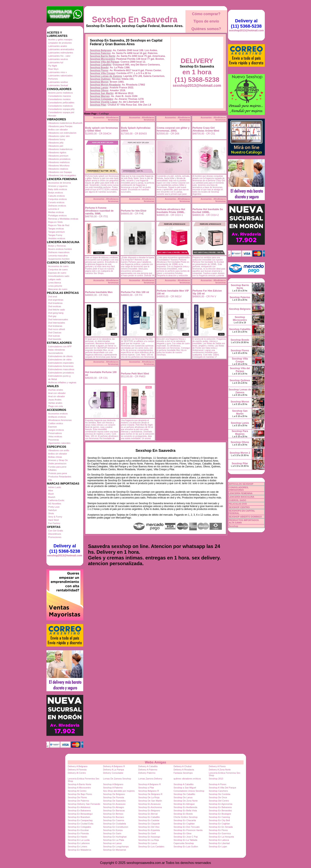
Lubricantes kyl (56, 62)
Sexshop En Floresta (78, 833)
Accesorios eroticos (58, 414)
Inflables (52, 470)
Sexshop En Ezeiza (113, 830)
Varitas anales (55, 403)
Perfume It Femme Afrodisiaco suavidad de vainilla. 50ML (99, 211)
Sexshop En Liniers (78, 847)
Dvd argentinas (56, 300)
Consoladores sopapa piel (61, 112)
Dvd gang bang (56, 313)
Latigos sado (55, 279)
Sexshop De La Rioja (149, 797)
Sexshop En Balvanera (220, 807)
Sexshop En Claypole (149, 824)
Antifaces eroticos (57, 417)
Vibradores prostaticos (59, 159)
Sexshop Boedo (99, 68)
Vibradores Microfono (59, 166)
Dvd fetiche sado (57, 310)
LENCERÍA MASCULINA (242, 497)
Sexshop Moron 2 (240, 453)
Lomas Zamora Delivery (150, 779)
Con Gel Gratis (56, 531)
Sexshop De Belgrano (114, 794)
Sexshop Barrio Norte (103, 56)
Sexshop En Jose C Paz (186, 837)
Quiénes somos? (206, 29)
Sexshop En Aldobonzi (79, 807)
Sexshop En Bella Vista (185, 811)
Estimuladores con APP (60, 346)
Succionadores (56, 353)
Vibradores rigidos (57, 152)
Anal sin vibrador (57, 396)
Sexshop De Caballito (184, 794)
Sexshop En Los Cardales (151, 847)
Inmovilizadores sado (59, 276)
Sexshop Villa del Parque (105, 62)
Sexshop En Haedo (78, 837)
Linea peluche (55, 286)
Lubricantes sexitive (58, 82)
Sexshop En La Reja (148, 840)
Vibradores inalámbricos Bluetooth (65, 123)
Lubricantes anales (58, 46)
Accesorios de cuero (58, 266)
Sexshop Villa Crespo (103, 73)
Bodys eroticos (56, 193)
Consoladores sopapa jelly (61, 109)
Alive (51, 490)
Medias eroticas (56, 212)
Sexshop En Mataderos (80, 850)
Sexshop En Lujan (218, 847)
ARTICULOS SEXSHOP (241, 484)
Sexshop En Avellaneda (185, 807)
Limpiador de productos (60, 43)
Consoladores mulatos (59, 99)
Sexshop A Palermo (113, 788)
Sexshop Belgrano (101, 50)
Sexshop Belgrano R (149, 791)
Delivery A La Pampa (113, 770)
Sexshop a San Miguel (185, 788)
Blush (51, 494)
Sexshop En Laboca (219, 840)
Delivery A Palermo (148, 770)
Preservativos (55, 433)
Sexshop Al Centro (77, 791)
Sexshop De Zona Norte (186, 801)
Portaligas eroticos (58, 215)
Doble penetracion (57, 463)
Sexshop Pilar (98, 105)
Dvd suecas (54, 336)
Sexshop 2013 (216, 779)
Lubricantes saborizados (60, 76)
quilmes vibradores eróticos (187, 779)
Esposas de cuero (57, 273)
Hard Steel (54, 520)
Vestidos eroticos (57, 238)
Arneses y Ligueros (58, 186)
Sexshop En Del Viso (149, 827)
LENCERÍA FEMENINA (241, 493)
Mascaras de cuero (58, 289)
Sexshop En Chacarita (185, 820)
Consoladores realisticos (61, 106)
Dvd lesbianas (55, 326)
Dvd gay (52, 316)
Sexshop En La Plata (114, 840)
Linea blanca (55, 283)
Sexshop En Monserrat (115, 850)
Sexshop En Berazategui (80, 814)
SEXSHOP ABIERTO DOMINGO (245, 517)
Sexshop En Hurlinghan (115, 837)
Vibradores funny (57, 139)
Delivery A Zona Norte (220, 770)
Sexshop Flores (99, 70)
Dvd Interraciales (57, 323)
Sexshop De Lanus (183, 797)
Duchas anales (56, 390)
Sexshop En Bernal (148, 814)
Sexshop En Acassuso (114, 804)
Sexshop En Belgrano (149, 811)
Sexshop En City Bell (219, 820)
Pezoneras (54, 440)
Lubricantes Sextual (58, 85)
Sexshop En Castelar (149, 820)
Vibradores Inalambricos (60, 149)
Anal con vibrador (57, 393)
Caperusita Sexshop (184, 843)
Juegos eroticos (56, 430)
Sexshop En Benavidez (220, 811)
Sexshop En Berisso (113, 814)
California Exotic (56, 500)
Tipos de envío (206, 21)
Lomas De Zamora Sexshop (117, 779)
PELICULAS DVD (238, 504)
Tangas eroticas (56, 229)
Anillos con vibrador (58, 130)
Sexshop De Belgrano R (150, 794)
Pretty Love (54, 507)
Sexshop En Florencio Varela (188, 830)
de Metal (53, 379)
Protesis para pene (58, 473)
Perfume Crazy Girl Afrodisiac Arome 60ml (206, 129)
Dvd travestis (55, 339)
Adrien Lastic (55, 487)
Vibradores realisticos (59, 162)
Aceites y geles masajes (60, 39)
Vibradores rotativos (58, 169)
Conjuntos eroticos (58, 199)
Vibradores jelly (56, 143)
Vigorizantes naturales (59, 443)
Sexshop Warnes (100, 96)
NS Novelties (55, 504)
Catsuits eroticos (57, 196)
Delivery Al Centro (77, 773)
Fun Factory (54, 523)
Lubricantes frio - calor (59, 56)
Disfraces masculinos (59, 252)
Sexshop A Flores (218, 784)
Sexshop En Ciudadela (115, 824)
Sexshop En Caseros (114, 820)
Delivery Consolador (113, 773)
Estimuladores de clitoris (60, 356)
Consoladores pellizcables (61, 103)
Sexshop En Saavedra (135, 19)
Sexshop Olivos (99, 90)
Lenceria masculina (58, 256)
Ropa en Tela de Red (59, 225)
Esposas (53, 427)
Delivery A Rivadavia (184, 770)
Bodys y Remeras (57, 246)
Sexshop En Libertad (219, 843)
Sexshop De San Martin (150, 801)
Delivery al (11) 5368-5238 (65, 548)
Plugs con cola (56, 406)
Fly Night (53, 66)
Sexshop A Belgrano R (149, 784)
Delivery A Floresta (77, 770)
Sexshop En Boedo (183, 814)
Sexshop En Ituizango (149, 837)
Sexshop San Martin (102, 93)
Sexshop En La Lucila (79, 840)
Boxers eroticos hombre (60, 249)
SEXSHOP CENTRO (239, 507)
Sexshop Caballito (101, 65)
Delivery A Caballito (148, 766)
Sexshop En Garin (112, 833)
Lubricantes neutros (58, 59)
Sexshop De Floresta (114, 797)
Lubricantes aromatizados (61, 49)
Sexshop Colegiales (102, 99)
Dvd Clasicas (55, 333)
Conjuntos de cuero (58, 269)
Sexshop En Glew (182, 833)
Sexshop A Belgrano (113, 784)
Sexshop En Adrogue (184, 804)
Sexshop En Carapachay (80, 820)
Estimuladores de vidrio (60, 360)
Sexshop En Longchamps (116, 847)
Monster (52, 116)
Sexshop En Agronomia (221, 804)
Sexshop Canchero (218, 791)
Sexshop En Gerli (147, 833)
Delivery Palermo (147, 773)
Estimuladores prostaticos (61, 373)
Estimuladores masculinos (61, 369)
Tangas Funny (55, 235)
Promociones (55, 537)
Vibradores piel (56, 146)
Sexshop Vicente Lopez (104, 102)
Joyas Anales (55, 400)
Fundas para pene (57, 467)
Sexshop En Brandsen (79, 817)
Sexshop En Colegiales (80, 827)
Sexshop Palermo (100, 53)
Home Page (90, 114)
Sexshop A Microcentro (79, 788)
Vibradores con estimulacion (62, 133)
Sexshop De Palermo (79, 801)
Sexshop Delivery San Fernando (84, 804)
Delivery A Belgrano (78, 766)
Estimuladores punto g (59, 376)
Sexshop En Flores (218, 830)
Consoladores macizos (60, 96)
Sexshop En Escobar (78, 830)
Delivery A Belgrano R (114, 766)
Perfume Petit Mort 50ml (135, 374)
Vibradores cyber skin (59, 136)
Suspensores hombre (59, 259)
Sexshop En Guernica (220, 833)
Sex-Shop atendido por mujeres (119, 791)
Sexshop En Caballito (149, 817)
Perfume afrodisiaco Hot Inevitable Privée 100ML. (171, 211)
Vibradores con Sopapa (60, 172)
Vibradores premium (58, 156)
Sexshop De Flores (77, 797)
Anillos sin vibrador (58, 454)
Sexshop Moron (99, 82)
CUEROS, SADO (237, 500)
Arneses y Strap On (58, 460)
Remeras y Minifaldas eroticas (63, 219)
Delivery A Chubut (182, 766)
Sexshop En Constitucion (116, 827)
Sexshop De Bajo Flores (80, 794)
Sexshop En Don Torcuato (187, 827)
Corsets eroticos (56, 202)
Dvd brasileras (55, 303)
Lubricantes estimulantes (61, 53)
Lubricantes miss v (58, 72)
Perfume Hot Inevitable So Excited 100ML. (208, 211)
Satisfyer (53, 510)
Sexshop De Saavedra (114, 801)
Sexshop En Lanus (148, 843)
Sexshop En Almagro (114, 807)
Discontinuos (55, 534)
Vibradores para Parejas (60, 126)
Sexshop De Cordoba (219, 794)
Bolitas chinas (55, 457)
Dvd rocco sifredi (57, 329)
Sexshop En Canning (219, 817)
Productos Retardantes (60, 477)
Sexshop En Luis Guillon (186, 847)
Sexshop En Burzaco (114, 817)
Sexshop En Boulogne (220, 814)
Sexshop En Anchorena (150, 807)
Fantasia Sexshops (183, 773)
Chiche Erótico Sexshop (186, 817)
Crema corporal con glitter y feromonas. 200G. (173, 129)
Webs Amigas (155, 762)
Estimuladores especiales (61, 363)
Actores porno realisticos (61, 93)
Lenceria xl (54, 209)
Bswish (52, 497)
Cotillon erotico (56, 423)
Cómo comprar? (206, 14)
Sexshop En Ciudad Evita (81, 824)
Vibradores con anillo (59, 450)
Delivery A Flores (217, 766)
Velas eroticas (55, 436)
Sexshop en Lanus (112, 843)
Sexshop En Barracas (114, 811)
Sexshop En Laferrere (79, 843)
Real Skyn (53, 69)
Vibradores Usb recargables (62, 175)
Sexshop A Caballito (184, 784)
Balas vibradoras (57, 350)
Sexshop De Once (218, 797)
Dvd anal (53, 296)
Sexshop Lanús (99, 88)
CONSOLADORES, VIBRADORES (239, 489)
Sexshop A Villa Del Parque (222, 788)
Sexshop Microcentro (102, 59)
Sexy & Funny (55, 517)
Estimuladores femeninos (61, 366)
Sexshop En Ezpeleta (149, 830)
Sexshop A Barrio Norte (80, 784)
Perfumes (53, 79)
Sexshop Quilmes (100, 79)
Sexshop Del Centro (219, 801)
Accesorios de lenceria (60, 183)
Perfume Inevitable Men (99, 292)
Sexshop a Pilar (146, 788)
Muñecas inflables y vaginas (62, 382)
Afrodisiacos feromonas (60, 420)
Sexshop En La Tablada (185, 840)
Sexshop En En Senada (221, 827)
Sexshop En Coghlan (184, 824)
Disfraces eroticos (57, 206)
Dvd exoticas (55, 306)
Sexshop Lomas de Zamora (106, 76)
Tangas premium (57, 232)
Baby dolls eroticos (58, 189)
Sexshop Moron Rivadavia (105, 85)
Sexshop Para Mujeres (240, 433)
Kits (50, 480)
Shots (51, 513)
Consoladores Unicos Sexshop (189, 791)
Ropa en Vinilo (56, 222)
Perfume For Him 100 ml (135, 292)
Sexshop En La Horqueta (221, 837)
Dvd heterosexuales (58, 319)
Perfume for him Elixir (134, 211)
